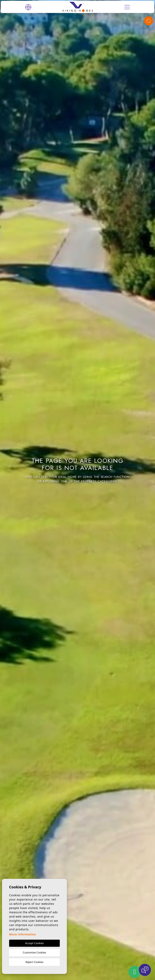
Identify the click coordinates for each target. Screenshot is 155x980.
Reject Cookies (34, 962)
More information (23, 934)
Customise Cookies (34, 952)
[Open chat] (145, 970)
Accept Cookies (34, 943)
